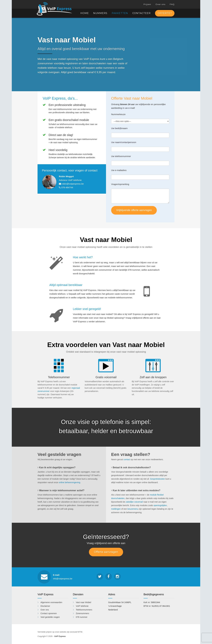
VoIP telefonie (82, 606)
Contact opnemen (49, 613)
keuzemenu (133, 509)
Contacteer (141, 13)
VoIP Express (57, 9)
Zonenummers (82, 613)
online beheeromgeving (69, 482)
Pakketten (120, 13)
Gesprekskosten (157, 479)
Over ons (160, 4)
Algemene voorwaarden (51, 602)
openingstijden (160, 505)
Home (85, 13)
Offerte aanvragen (106, 552)
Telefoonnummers (84, 610)
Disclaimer (45, 606)
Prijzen (147, 4)
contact (127, 459)
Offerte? (165, 13)
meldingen (116, 509)
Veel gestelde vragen (50, 617)
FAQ (172, 4)
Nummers (100, 13)
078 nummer (82, 617)
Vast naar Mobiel (83, 602)
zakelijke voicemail (134, 502)
